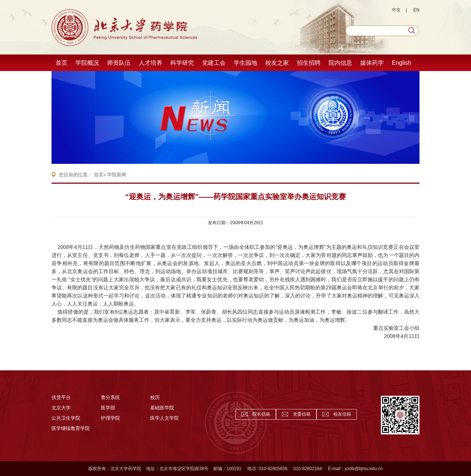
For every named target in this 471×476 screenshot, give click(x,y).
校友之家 (277, 63)
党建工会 (214, 63)
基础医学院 (162, 408)
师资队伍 (119, 63)
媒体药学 (372, 63)
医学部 (108, 408)
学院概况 (87, 63)
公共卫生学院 (66, 418)
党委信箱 (302, 414)
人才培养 (150, 63)
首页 (61, 63)
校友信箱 (342, 414)
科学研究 (182, 63)
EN (416, 10)
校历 (155, 397)
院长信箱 (261, 414)
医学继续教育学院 (71, 428)
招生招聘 (309, 63)
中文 (396, 10)
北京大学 (61, 408)
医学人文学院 (164, 418)
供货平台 (61, 397)
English (401, 63)
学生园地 (245, 63)
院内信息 (340, 63)
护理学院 (110, 418)
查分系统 (110, 397)
